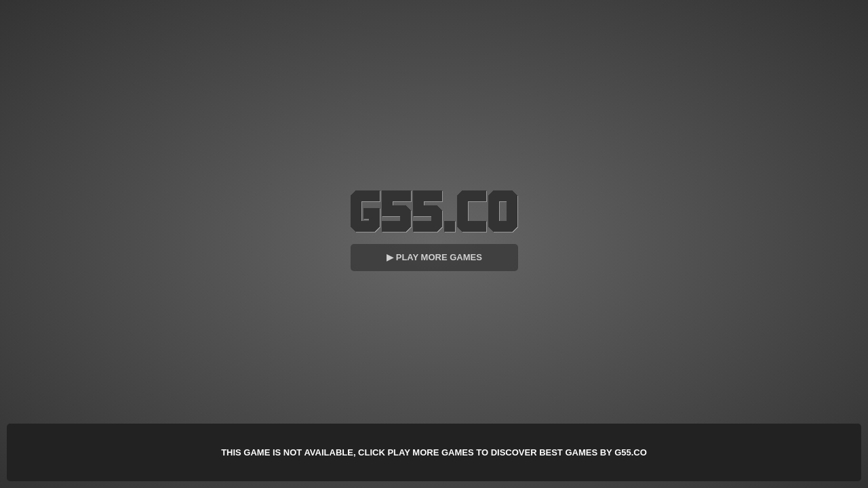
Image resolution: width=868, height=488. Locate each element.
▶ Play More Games (434, 257)
